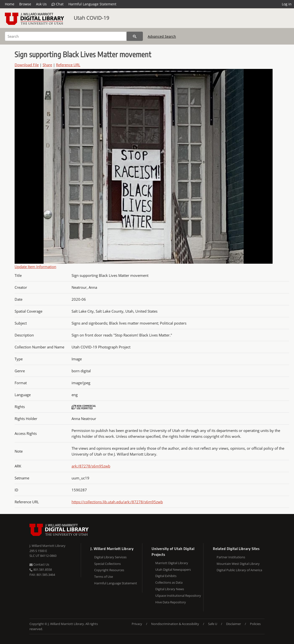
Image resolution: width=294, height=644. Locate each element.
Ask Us (41, 4)
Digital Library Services (110, 557)
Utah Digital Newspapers (173, 569)
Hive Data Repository (171, 602)
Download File (27, 65)
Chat (58, 4)
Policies (255, 624)
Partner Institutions (231, 557)
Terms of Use (104, 577)
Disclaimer (234, 624)
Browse (25, 4)
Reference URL (68, 65)
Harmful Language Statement (92, 4)
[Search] (66, 36)
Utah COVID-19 (92, 18)
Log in (287, 4)
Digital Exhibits (166, 576)
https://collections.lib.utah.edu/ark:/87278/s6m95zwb (117, 502)
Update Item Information (35, 267)
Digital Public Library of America (239, 570)
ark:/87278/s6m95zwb (91, 466)
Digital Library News (170, 589)
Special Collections (107, 564)
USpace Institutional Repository (178, 596)
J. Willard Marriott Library (47, 546)
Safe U (213, 624)
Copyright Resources (109, 570)
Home (10, 4)
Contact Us (39, 564)
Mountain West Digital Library (238, 564)
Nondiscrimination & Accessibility (175, 624)
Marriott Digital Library (172, 563)
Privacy (137, 624)
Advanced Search (162, 36)
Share (47, 65)
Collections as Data (169, 582)
